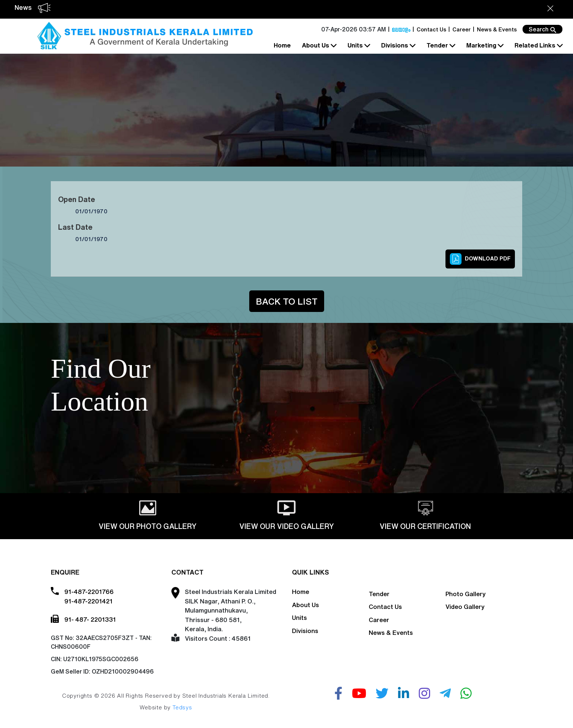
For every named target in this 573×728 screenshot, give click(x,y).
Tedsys (182, 707)
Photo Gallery (466, 594)
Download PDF (480, 259)
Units (358, 45)
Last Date (75, 227)
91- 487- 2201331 (90, 619)
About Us (318, 45)
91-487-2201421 (88, 601)
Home (282, 45)
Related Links (538, 45)
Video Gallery (465, 607)
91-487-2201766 (89, 592)
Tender (440, 45)
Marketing (484, 45)
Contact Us (431, 29)
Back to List (287, 301)
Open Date (77, 199)
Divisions (398, 45)
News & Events (497, 29)
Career (462, 29)
